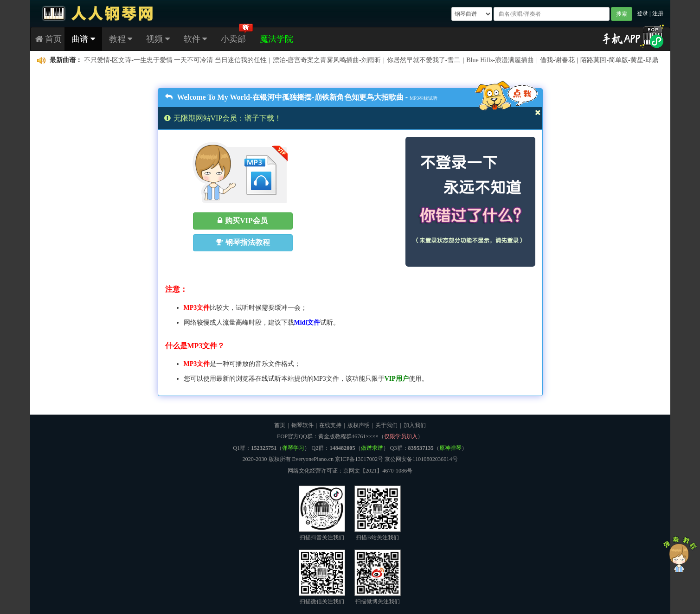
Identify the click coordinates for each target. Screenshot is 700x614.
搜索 (622, 14)
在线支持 (330, 425)
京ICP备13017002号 (359, 459)
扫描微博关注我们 (378, 577)
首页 (49, 39)
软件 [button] (196, 39)
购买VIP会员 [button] (243, 221)
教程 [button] (121, 39)
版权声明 (359, 425)
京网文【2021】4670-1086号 (378, 471)
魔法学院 (276, 39)
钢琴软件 (302, 425)
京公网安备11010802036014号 (421, 459)
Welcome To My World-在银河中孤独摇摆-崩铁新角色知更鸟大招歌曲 (284, 97)
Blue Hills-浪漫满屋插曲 (500, 60)
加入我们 (415, 425)
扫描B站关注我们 (378, 513)
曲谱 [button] (83, 39)
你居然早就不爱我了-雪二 (424, 60)
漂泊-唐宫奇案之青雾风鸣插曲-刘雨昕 (327, 60)
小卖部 (233, 39)
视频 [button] (158, 39)
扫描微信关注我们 (322, 577)
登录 (642, 13)
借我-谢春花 (557, 60)
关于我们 (386, 425)
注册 (658, 13)
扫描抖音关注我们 (322, 513)
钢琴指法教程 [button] (243, 242)
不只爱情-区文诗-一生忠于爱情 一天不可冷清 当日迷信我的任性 (175, 60)
